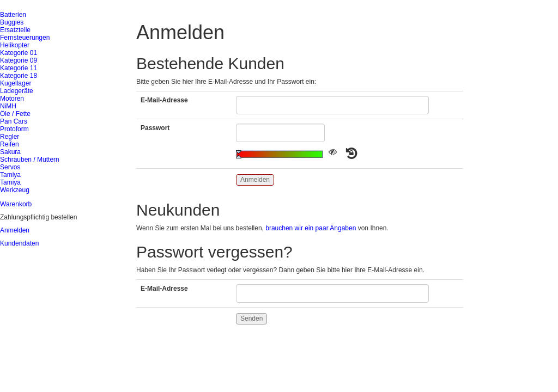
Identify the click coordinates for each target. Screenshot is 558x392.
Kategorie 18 (19, 76)
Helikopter (15, 45)
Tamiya (10, 175)
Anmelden (15, 230)
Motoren (12, 99)
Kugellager (16, 83)
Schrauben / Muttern (30, 160)
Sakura (10, 152)
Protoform (14, 129)
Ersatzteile (15, 30)
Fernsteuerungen (25, 38)
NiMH (8, 106)
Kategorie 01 (19, 53)
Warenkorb (16, 204)
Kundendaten (19, 243)
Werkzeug (15, 190)
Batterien (13, 15)
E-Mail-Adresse (164, 100)
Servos (10, 167)
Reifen (10, 144)
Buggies (12, 22)
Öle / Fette (15, 114)
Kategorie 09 (19, 60)
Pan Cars (14, 121)
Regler (10, 137)
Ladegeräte (17, 91)
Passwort (155, 128)
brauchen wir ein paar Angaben (311, 228)
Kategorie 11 (19, 68)
